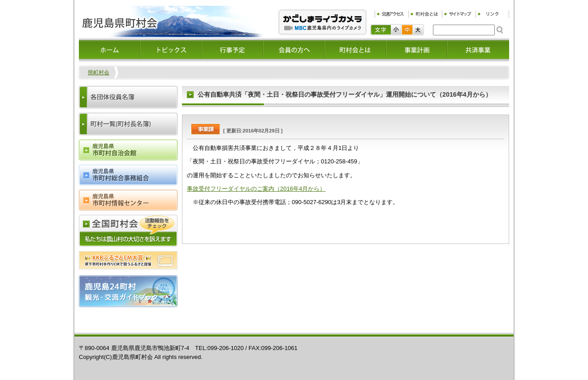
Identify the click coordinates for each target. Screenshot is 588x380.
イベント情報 (232, 50)
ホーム (110, 50)
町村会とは (425, 14)
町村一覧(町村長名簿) (128, 124)
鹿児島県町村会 (172, 21)
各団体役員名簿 (128, 97)
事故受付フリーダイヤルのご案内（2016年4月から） (256, 189)
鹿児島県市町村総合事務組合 (128, 175)
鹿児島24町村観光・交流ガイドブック (128, 291)
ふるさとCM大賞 (128, 260)
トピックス (171, 50)
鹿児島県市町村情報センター (128, 200)
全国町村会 (128, 231)
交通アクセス (391, 14)
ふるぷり (322, 22)
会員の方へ (294, 50)
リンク (492, 14)
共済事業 (478, 50)
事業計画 (417, 50)
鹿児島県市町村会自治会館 (128, 150)
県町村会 (99, 73)
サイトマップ (459, 14)
